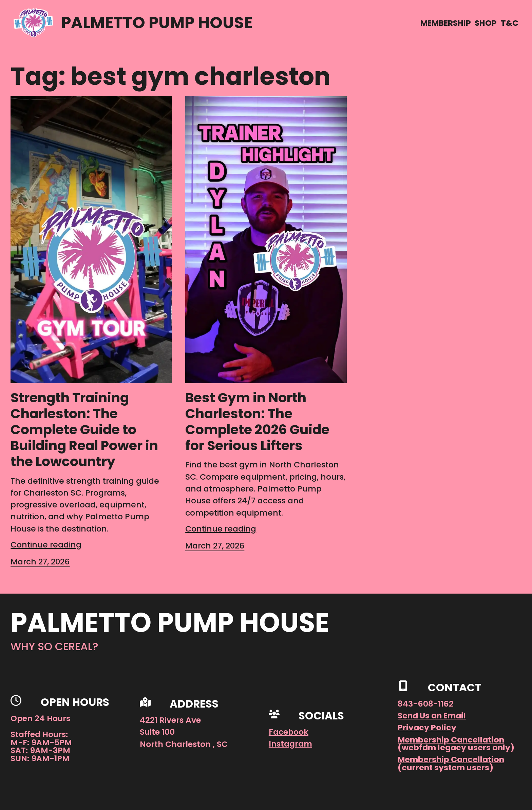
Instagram (290, 744)
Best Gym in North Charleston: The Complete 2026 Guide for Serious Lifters (257, 422)
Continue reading (46, 545)
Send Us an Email (432, 716)
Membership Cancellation (451, 740)
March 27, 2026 (40, 562)
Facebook (289, 732)
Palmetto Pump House (157, 23)
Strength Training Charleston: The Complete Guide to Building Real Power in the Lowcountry (84, 430)
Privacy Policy (427, 727)
